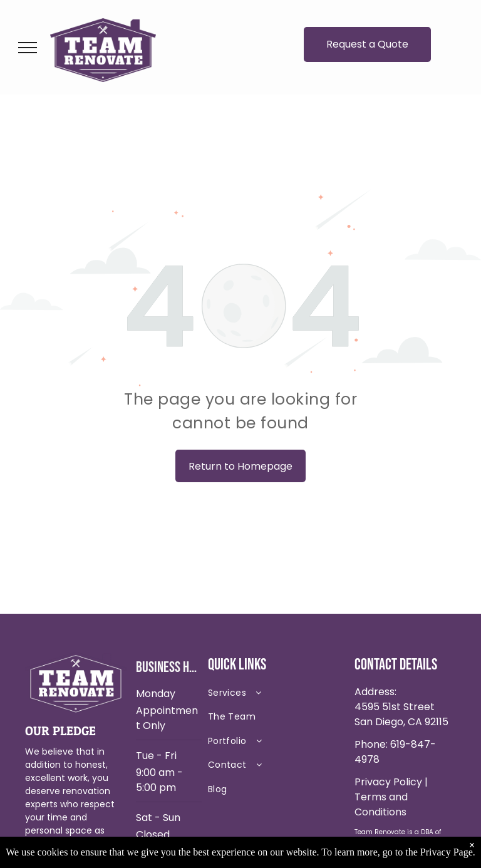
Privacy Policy (388, 782)
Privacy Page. (448, 852)
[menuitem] (277, 695)
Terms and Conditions (381, 804)
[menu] (28, 48)
